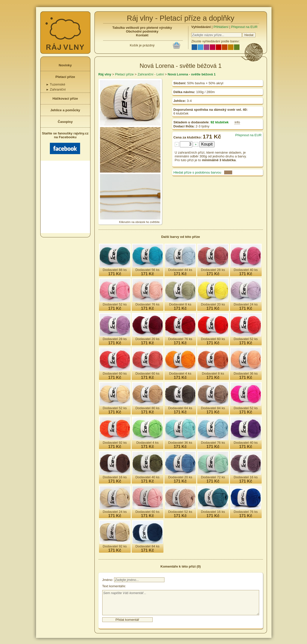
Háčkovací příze (65, 99)
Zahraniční (56, 89)
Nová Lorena (178, 74)
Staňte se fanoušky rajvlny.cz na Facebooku (65, 143)
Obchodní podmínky (142, 31)
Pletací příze (65, 77)
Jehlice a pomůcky (65, 110)
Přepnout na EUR (244, 27)
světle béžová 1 (203, 74)
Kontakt (142, 35)
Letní (160, 74)
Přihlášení (221, 27)
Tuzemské (56, 84)
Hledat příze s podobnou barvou (197, 172)
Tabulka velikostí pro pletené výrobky (142, 28)
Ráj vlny (105, 74)
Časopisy (65, 122)
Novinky (65, 65)
